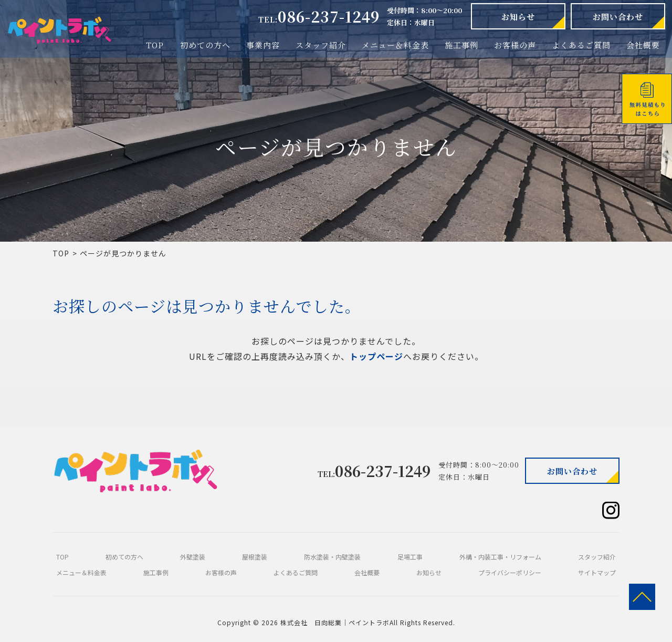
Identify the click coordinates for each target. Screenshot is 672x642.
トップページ (376, 356)
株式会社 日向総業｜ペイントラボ (335, 622)
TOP (61, 253)
